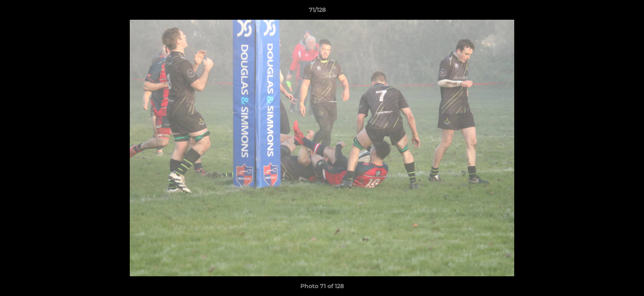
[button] (609, 12)
